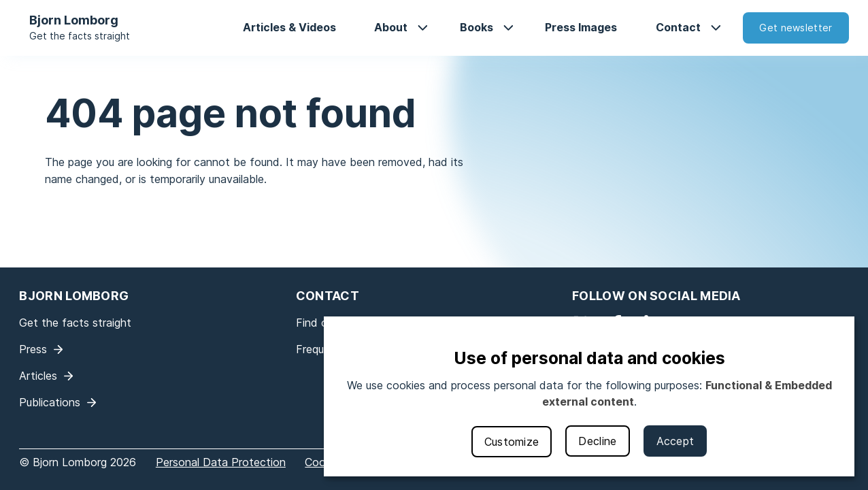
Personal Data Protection (221, 462)
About (391, 27)
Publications (50, 402)
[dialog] (589, 396)
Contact (678, 27)
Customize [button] (512, 442)
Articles (38, 376)
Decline (597, 441)
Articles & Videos (289, 27)
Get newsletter (796, 28)
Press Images (581, 27)
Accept (675, 441)
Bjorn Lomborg (74, 20)
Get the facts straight (80, 36)
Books (477, 27)
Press (33, 349)
